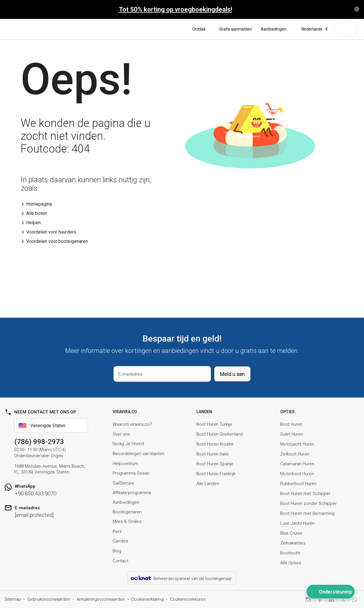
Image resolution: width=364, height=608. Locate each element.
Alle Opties (291, 563)
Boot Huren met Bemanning (307, 513)
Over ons (121, 434)
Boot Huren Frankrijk (216, 474)
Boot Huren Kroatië (215, 444)
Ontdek (201, 29)
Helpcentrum (125, 464)
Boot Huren (291, 424)
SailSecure (123, 483)
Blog (117, 551)
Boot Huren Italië (213, 454)
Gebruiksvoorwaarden (49, 599)
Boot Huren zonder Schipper (308, 503)
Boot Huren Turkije (214, 424)
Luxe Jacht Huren (297, 523)
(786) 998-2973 (39, 442)
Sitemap (13, 599)
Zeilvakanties (293, 543)
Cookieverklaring (147, 599)
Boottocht (290, 553)
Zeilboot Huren (295, 454)
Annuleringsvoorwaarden (101, 599)
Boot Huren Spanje (215, 464)
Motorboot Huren (297, 474)
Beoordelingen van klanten (139, 454)
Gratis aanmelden (236, 29)
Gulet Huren (292, 434)
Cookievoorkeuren (188, 599)
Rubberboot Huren (298, 484)
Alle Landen (208, 484)
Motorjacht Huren (297, 444)
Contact (120, 561)
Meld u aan (232, 374)
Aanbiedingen (274, 29)
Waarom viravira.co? (132, 424)
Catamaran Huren (297, 464)
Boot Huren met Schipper (305, 494)
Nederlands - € (311, 29)
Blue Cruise (291, 533)
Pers (117, 531)
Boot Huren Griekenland (220, 434)
